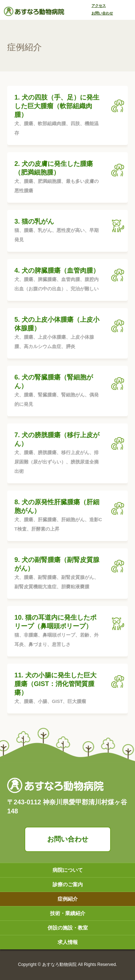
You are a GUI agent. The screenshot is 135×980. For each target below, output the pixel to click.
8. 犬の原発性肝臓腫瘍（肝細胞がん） (58, 516)
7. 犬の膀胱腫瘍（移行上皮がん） (58, 454)
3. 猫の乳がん (58, 231)
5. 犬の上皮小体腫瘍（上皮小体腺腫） (58, 334)
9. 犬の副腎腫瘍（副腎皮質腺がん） (58, 574)
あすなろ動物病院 (59, 964)
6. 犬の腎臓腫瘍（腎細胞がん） (58, 391)
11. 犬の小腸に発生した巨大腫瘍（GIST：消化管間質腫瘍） (58, 689)
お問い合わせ (68, 839)
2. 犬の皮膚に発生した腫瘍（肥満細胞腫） (58, 178)
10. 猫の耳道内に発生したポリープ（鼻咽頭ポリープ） (58, 632)
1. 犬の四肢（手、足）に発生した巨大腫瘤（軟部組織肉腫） (58, 116)
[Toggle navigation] (126, 11)
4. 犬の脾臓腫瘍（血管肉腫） (58, 280)
